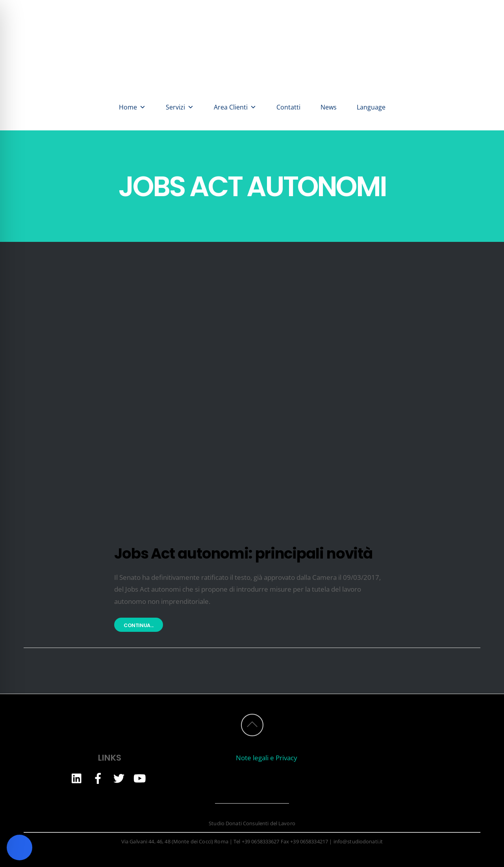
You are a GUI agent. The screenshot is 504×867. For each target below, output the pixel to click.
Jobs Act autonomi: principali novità (243, 553)
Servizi (180, 107)
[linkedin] (77, 778)
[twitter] (119, 778)
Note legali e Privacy (267, 758)
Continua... (139, 625)
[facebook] (98, 778)
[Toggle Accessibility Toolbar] (19, 848)
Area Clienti (235, 107)
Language (371, 107)
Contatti (288, 107)
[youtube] (140, 778)
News (329, 107)
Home (132, 107)
